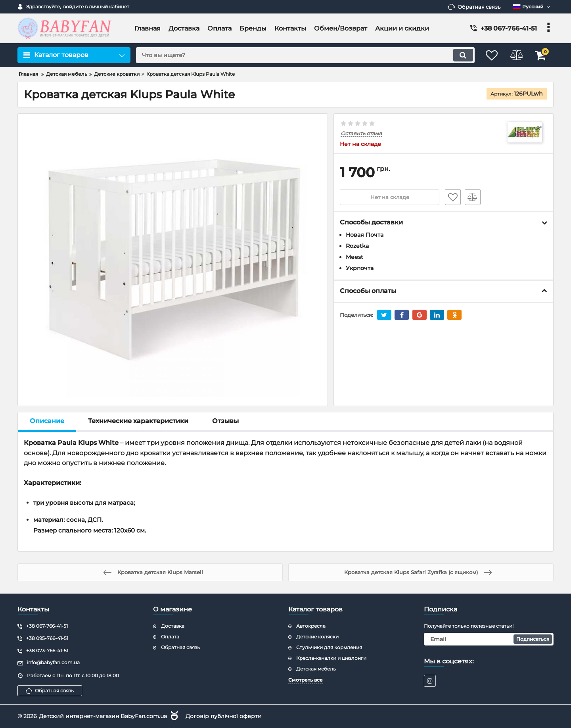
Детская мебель (316, 668)
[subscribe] (489, 639)
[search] (300, 55)
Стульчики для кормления (329, 647)
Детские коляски (317, 637)
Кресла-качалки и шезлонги (331, 658)
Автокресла (311, 626)
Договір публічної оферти (224, 716)
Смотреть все (306, 680)
